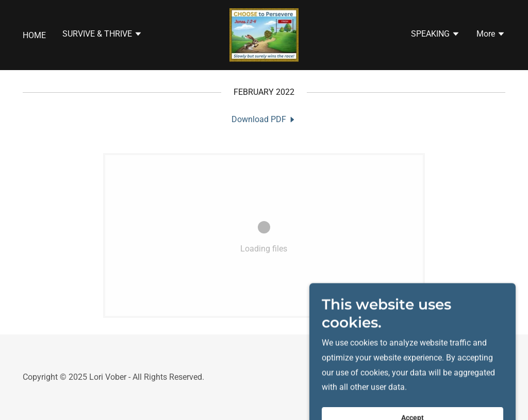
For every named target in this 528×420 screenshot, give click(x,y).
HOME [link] (34, 35)
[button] (102, 35)
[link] (264, 34)
